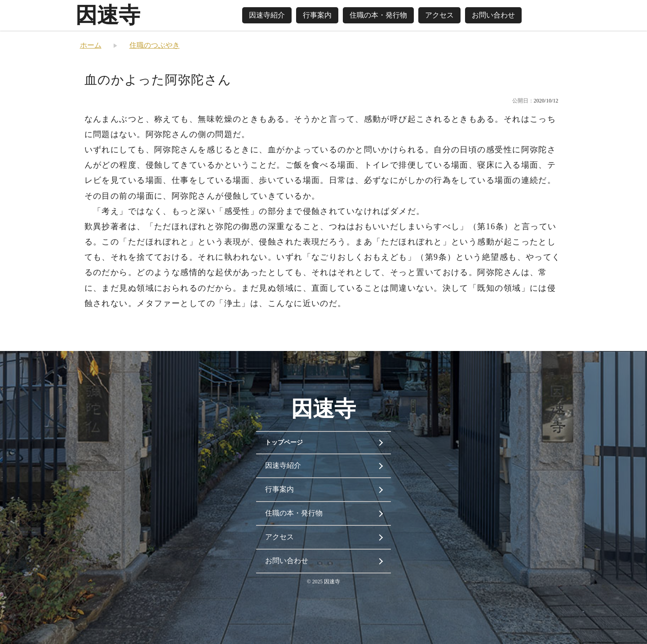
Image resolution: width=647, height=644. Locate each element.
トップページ (284, 442)
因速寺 (108, 15)
